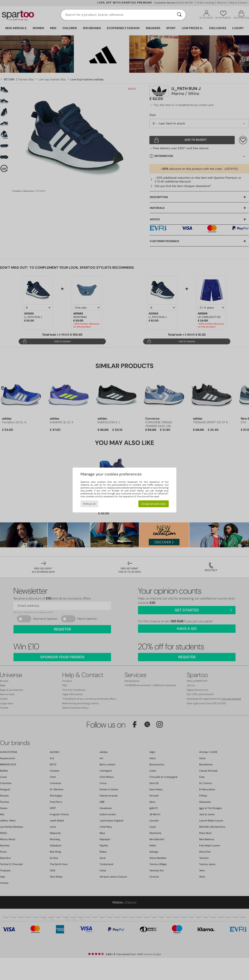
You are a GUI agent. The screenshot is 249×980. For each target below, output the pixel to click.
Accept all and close (154, 504)
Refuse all (89, 504)
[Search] (179, 15)
